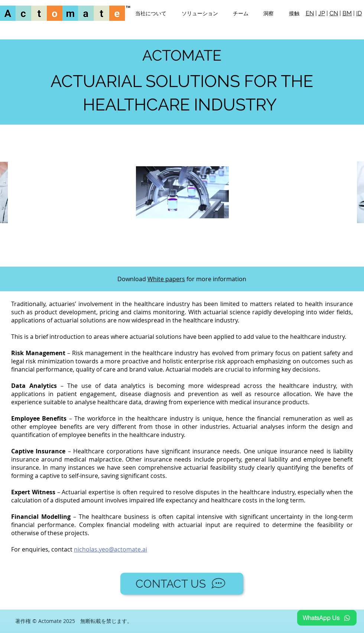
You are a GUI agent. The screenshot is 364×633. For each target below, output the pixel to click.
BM (347, 13)
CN (334, 13)
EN (310, 13)
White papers (166, 279)
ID (359, 13)
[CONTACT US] (182, 584)
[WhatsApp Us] (327, 618)
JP (322, 13)
